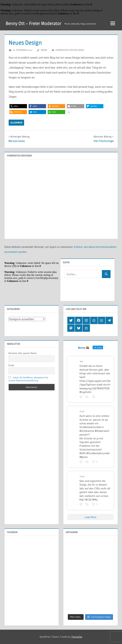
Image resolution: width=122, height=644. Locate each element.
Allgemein (16, 123)
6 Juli (82, 411)
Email (11, 365)
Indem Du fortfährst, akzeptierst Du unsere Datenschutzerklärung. (28, 379)
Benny (44, 50)
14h (81, 361)
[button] (18, 106)
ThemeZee (77, 637)
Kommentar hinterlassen (70, 50)
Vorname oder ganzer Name (23, 353)
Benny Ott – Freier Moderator (33, 23)
